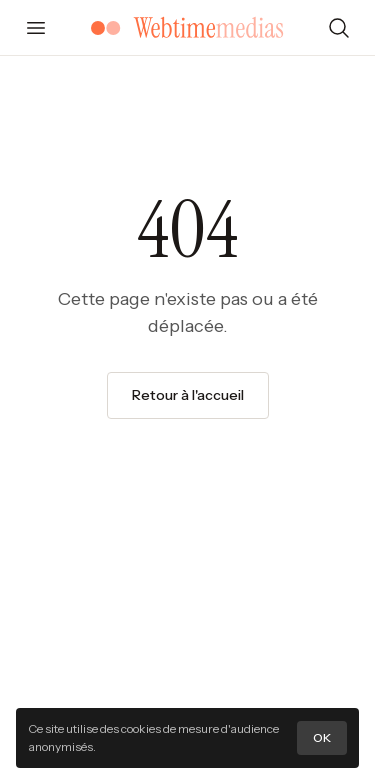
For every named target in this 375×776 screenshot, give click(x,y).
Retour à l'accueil (188, 395)
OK (322, 737)
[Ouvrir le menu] (36, 28)
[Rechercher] (339, 28)
